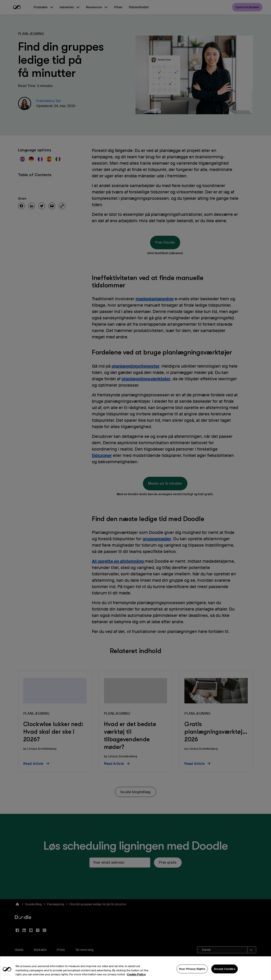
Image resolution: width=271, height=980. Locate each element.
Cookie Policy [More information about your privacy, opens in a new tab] (136, 977)
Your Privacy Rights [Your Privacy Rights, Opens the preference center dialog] (192, 972)
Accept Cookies (225, 972)
